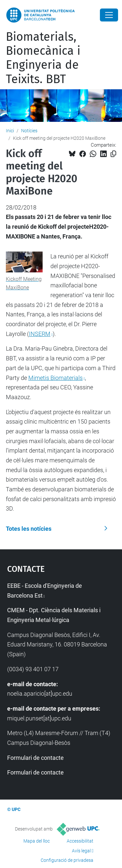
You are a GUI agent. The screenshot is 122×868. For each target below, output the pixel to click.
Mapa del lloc (37, 841)
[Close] (109, 15)
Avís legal (81, 851)
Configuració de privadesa (67, 860)
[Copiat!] (113, 154)
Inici (10, 131)
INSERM (40, 334)
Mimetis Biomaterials (55, 378)
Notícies (29, 131)
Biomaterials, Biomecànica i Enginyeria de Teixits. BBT (43, 58)
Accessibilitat (80, 841)
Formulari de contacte (35, 758)
